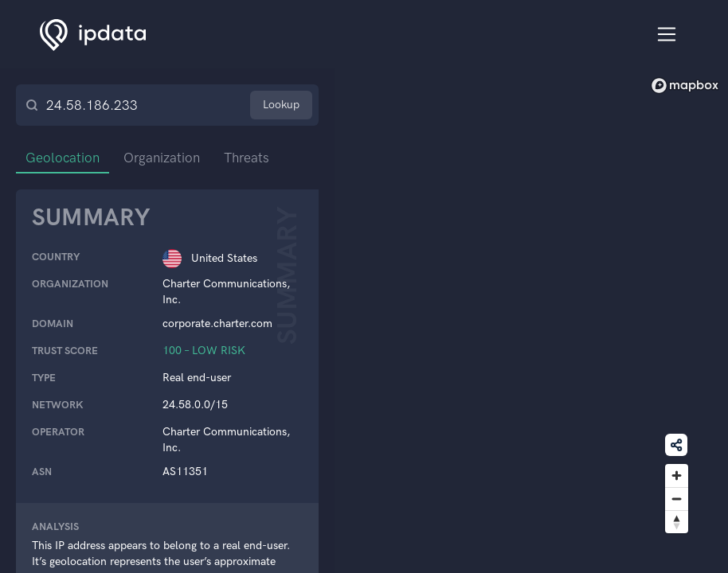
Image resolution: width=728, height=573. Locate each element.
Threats (247, 158)
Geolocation (63, 158)
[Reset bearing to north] (677, 522)
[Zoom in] (677, 476)
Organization (162, 158)
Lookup (281, 105)
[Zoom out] (677, 499)
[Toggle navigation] (667, 35)
